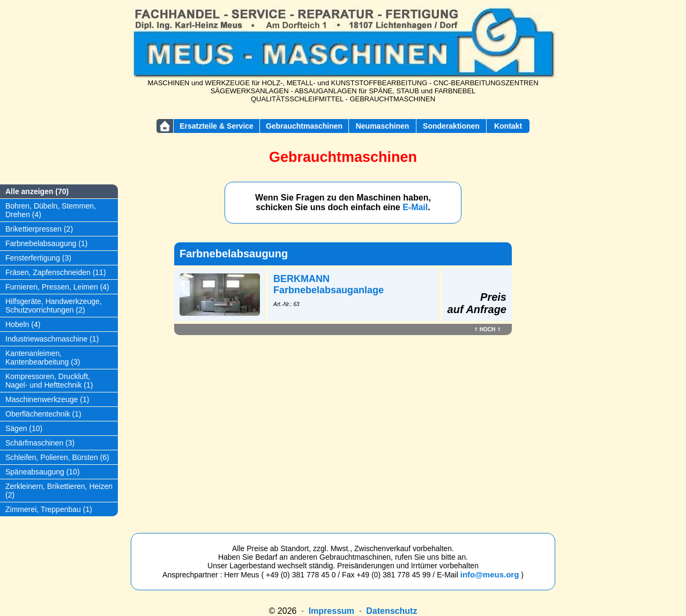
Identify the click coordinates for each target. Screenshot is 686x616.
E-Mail (415, 207)
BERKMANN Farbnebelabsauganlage (329, 284)
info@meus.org (490, 574)
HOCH (487, 329)
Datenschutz (392, 611)
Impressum (331, 611)
